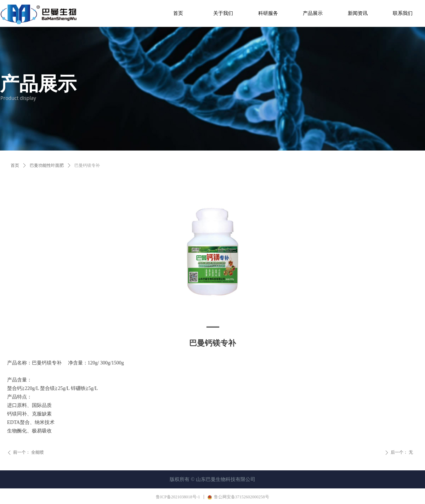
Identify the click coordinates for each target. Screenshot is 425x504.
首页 (15, 165)
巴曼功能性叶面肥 (47, 165)
